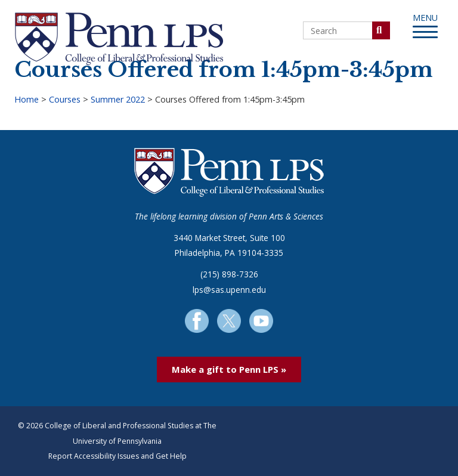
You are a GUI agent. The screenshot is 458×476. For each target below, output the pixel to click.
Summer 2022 (118, 99)
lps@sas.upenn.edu (229, 290)
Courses (65, 99)
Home (27, 99)
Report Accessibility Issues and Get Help (117, 456)
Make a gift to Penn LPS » (229, 369)
